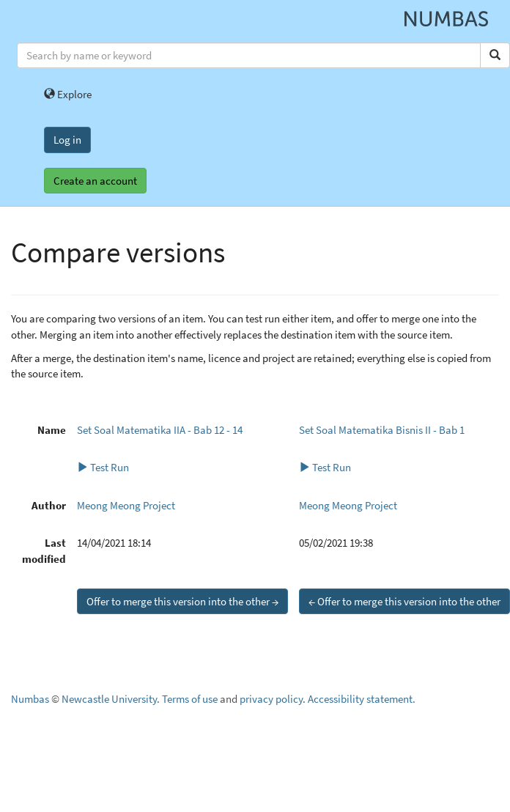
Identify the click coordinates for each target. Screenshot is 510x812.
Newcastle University (109, 699)
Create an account (95, 181)
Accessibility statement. (362, 699)
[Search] (495, 55)
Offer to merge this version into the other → (182, 601)
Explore (68, 94)
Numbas (30, 699)
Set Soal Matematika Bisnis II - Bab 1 (382, 430)
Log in (67, 140)
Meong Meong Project (126, 505)
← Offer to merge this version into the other (404, 601)
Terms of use (190, 699)
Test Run (103, 467)
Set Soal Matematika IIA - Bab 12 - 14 (160, 430)
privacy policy (271, 699)
